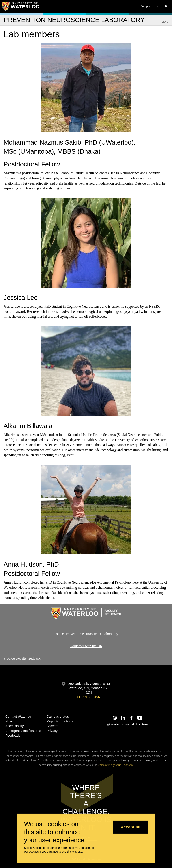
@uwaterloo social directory (127, 724)
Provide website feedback (22, 658)
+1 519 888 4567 (89, 697)
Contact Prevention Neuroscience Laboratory (86, 634)
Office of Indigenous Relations (115, 765)
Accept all (130, 827)
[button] (150, 6)
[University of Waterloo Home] (21, 6)
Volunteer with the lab (86, 646)
